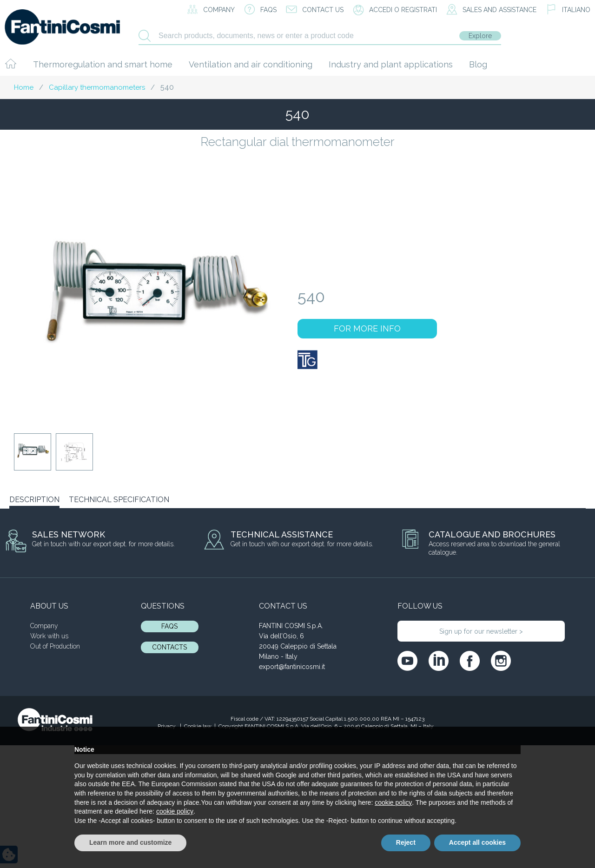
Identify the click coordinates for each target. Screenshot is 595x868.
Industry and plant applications (391, 64)
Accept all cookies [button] (477, 842)
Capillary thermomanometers (97, 87)
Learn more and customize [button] (130, 842)
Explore (480, 36)
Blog (478, 64)
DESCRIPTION (34, 500)
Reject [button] (406, 842)
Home (24, 87)
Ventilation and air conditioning (251, 64)
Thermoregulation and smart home (103, 64)
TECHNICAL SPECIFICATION (119, 500)
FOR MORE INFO (367, 328)
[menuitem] (568, 10)
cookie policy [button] (393, 802)
